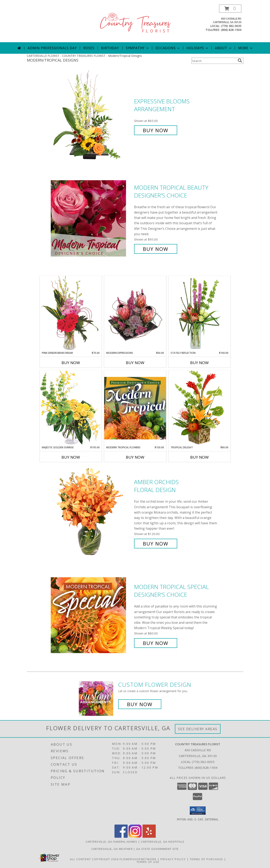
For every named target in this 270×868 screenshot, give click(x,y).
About (224, 48)
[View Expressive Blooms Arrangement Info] (91, 116)
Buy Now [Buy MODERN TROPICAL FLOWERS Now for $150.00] (135, 457)
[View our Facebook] (121, 836)
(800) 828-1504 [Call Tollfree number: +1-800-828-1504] (206, 768)
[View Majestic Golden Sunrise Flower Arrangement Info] (71, 408)
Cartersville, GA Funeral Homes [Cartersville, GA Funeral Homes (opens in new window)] (111, 841)
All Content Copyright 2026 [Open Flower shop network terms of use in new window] (94, 859)
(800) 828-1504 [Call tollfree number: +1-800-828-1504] (231, 30)
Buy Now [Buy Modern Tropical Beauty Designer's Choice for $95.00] (156, 249)
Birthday (110, 48)
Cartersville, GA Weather (112, 849)
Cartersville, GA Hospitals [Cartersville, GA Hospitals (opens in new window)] (163, 841)
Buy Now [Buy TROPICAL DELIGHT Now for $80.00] (199, 457)
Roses (89, 48)
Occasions (168, 48)
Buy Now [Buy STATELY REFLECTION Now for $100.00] (199, 363)
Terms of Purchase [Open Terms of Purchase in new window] (206, 859)
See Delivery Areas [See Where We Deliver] (198, 729)
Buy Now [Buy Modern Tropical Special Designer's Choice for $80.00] (156, 643)
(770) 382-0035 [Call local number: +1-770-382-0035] (231, 26)
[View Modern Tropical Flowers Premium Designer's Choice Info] (135, 408)
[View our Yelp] (149, 836)
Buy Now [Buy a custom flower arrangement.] (140, 704)
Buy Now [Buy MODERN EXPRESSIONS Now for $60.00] (135, 363)
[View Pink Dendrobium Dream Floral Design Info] (71, 313)
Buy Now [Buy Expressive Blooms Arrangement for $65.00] (156, 130)
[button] (230, 9)
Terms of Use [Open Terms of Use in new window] (148, 862)
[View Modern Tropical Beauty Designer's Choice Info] (91, 218)
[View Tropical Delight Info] (199, 408)
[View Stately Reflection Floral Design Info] (199, 313)
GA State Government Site (157, 849)
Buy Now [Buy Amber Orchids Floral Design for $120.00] (156, 544)
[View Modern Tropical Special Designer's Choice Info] (91, 615)
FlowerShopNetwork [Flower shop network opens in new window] (138, 859)
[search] (240, 61)
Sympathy (138, 48)
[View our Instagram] (135, 836)
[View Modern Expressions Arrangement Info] (135, 314)
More (246, 48)
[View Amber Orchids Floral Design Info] (91, 513)
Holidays (198, 48)
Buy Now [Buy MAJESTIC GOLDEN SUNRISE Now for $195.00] (71, 457)
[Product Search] (214, 61)
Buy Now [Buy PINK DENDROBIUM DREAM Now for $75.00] (71, 363)
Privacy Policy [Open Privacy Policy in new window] (173, 859)
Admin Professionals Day (52, 48)
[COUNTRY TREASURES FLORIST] (136, 23)
